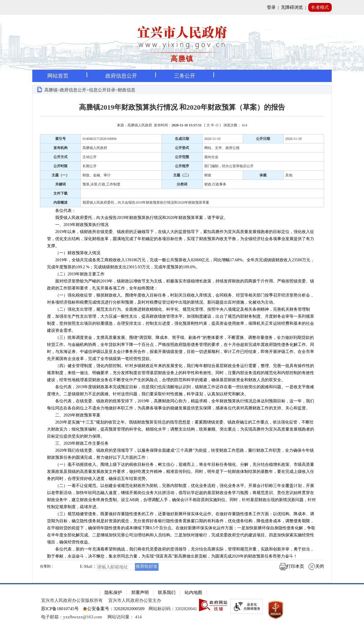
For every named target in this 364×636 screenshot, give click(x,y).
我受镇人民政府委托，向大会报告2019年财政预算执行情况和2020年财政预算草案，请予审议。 (137, 218)
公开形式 (182, 148)
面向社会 (211, 157)
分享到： (47, 566)
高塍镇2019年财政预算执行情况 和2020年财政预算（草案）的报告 (182, 107)
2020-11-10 (213, 139)
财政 (208, 175)
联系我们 (167, 593)
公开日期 (263, 139)
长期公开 (90, 166)
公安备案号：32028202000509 (114, 609)
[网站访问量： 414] (124, 617)
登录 (271, 7)
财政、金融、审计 (97, 175)
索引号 (60, 139)
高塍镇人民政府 (95, 148)
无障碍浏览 (292, 7)
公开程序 (182, 166)
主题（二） (182, 175)
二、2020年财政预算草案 (74, 415)
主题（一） (60, 175)
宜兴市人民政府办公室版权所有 (72, 600)
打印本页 (292, 566)
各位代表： (61, 211)
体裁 (263, 175)
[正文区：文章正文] (182, 338)
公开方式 (60, 157)
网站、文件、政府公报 (222, 148)
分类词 (182, 184)
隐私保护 (113, 593)
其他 (289, 175)
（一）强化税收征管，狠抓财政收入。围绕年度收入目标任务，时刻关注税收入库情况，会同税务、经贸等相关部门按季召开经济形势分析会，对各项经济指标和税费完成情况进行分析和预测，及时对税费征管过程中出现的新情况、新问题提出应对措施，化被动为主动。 (181, 299)
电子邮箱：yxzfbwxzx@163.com (72, 617)
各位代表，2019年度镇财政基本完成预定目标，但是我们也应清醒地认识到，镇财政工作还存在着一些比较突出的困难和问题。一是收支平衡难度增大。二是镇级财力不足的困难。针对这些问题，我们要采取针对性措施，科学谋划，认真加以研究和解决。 (181, 390)
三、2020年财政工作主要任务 (78, 443)
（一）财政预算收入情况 (74, 253)
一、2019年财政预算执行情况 (78, 225)
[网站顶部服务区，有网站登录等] (182, 7)
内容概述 (60, 202)
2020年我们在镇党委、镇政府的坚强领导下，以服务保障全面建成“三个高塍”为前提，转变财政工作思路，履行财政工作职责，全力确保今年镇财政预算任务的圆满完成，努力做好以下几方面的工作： (180, 454)
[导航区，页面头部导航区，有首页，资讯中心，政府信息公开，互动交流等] (182, 76)
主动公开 (90, 157)
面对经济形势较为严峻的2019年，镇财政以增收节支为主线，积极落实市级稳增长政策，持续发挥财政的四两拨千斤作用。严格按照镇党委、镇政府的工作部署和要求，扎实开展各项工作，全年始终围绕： (181, 285)
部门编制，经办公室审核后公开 (229, 166)
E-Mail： (88, 567)
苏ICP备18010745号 (60, 609)
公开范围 (182, 157)
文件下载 (60, 193)
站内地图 (193, 593)
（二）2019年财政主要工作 (76, 274)
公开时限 (60, 166)
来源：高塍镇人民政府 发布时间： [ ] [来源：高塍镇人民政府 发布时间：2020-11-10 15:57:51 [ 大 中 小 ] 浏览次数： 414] (182, 125)
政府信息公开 (121, 76)
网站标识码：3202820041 (173, 609)
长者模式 (320, 7)
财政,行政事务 (215, 184)
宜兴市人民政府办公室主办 (135, 600)
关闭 (316, 566)
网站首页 (58, 76)
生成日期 (182, 139)
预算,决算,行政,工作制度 (101, 184)
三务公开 (185, 76)
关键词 (60, 184)
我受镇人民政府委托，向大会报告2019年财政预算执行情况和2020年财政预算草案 (146, 202)
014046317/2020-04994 (99, 139)
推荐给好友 (147, 566)
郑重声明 (140, 593)
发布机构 (60, 148)
